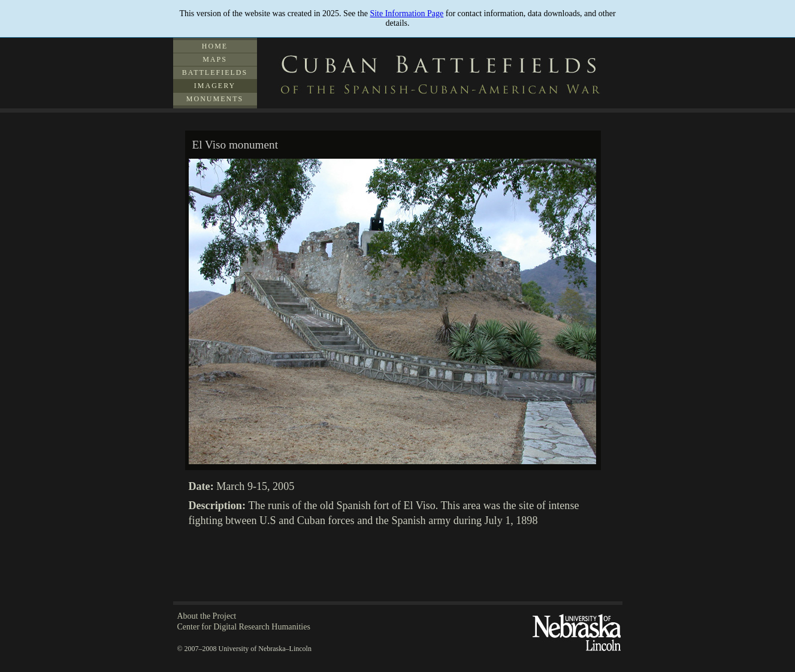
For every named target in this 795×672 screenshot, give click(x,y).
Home (215, 46)
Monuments (215, 99)
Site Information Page (406, 13)
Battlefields (215, 72)
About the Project (207, 616)
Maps (215, 59)
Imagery (215, 86)
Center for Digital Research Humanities (244, 627)
